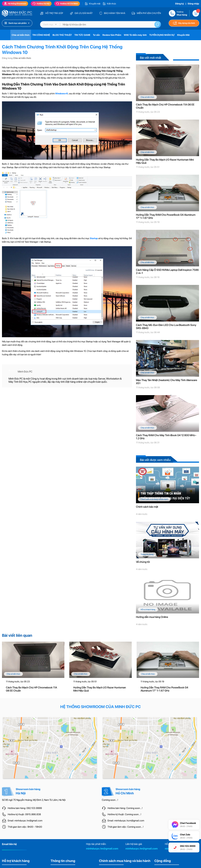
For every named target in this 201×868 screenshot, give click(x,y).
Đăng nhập (193, 4)
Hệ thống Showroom (15, 4)
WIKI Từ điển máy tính (135, 35)
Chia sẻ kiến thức (21, 35)
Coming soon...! (110, 800)
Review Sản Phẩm (112, 35)
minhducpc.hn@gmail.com (102, 849)
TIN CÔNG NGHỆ (41, 35)
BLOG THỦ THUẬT (62, 35)
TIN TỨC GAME (82, 35)
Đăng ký (180, 4)
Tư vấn (96, 35)
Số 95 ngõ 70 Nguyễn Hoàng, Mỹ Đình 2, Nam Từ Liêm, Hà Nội (34, 800)
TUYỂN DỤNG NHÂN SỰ (162, 35)
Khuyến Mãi (183, 35)
